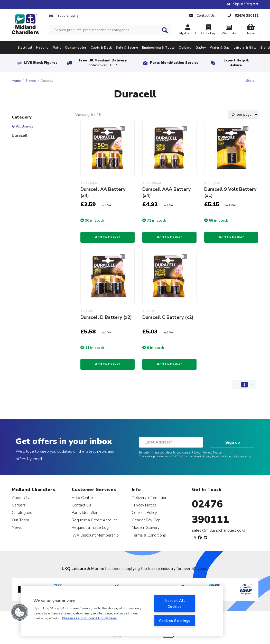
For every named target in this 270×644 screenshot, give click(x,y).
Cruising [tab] (185, 48)
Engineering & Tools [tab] (158, 48)
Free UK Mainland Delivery (103, 63)
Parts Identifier (85, 513)
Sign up (233, 442)
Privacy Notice (212, 452)
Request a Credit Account (94, 520)
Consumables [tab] (76, 48)
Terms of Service (234, 457)
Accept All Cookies (175, 604)
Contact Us (81, 505)
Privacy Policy (211, 457)
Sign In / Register (246, 4)
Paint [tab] (57, 48)
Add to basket (108, 237)
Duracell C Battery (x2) (168, 317)
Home (16, 81)
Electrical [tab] (25, 48)
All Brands (22, 126)
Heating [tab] (42, 48)
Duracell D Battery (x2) (106, 317)
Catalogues (22, 513)
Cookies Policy (144, 513)
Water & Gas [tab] (220, 48)
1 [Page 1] (244, 384)
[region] (122, 611)
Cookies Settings (175, 621)
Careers (19, 505)
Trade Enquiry (64, 16)
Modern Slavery (146, 527)
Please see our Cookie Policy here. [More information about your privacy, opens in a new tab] (89, 618)
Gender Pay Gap (146, 520)
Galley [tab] (201, 48)
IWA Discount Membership (95, 535)
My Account (188, 30)
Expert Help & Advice (236, 63)
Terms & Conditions (149, 535)
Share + (251, 81)
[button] (20, 612)
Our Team (20, 520)
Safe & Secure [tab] (127, 48)
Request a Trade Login (92, 527)
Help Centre (82, 498)
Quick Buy (208, 30)
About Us (20, 498)
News (17, 527)
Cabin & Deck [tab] (101, 48)
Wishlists (229, 30)
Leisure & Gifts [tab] (245, 48)
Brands (31, 81)
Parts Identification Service (174, 63)
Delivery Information (150, 498)
